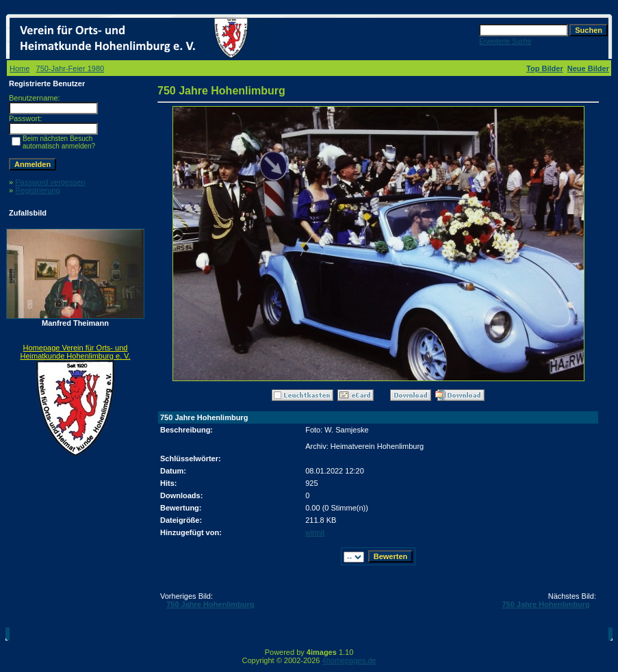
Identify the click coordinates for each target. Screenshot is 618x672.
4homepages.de (349, 660)
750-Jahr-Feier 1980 (70, 68)
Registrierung (37, 190)
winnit (315, 532)
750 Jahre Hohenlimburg (210, 604)
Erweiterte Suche (505, 41)
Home (20, 68)
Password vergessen (50, 182)
